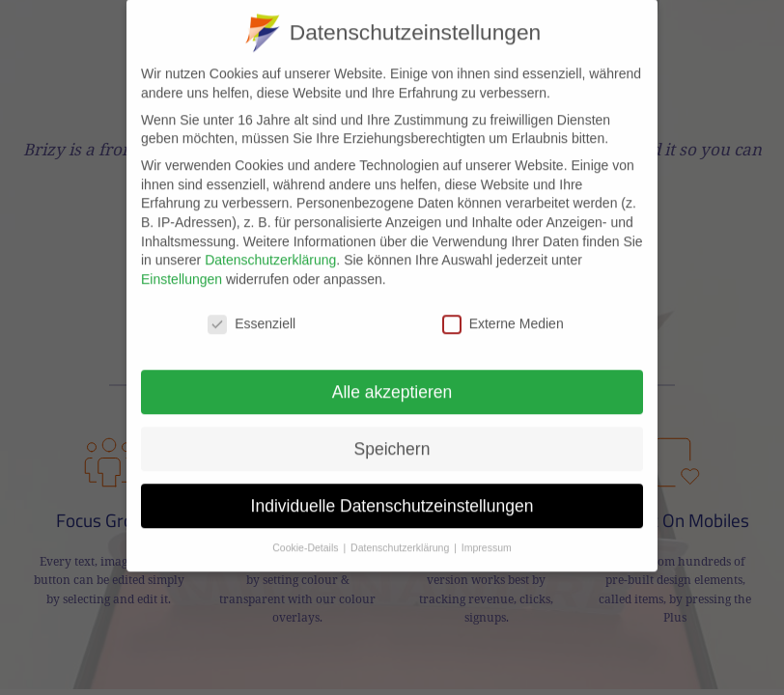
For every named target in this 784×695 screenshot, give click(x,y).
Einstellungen (182, 261)
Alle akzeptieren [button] (392, 373)
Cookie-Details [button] (307, 529)
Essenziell (252, 306)
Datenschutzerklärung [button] (401, 529)
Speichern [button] (392, 430)
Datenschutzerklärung (270, 241)
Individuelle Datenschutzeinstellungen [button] (392, 486)
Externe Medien (503, 306)
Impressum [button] (487, 529)
